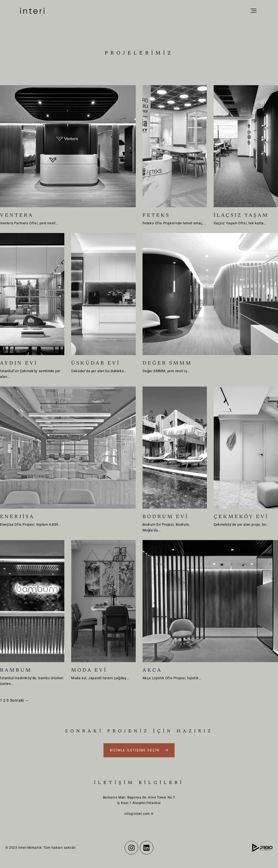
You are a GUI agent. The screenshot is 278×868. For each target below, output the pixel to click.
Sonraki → (19, 700)
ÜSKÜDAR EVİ (96, 363)
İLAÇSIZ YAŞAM (241, 216)
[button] (253, 11)
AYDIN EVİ (19, 363)
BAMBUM (16, 671)
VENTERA (17, 216)
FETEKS (156, 216)
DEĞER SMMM (167, 363)
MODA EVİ (89, 671)
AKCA (152, 671)
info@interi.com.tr (139, 814)
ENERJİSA (17, 517)
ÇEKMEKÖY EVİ (241, 517)
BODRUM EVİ (165, 517)
